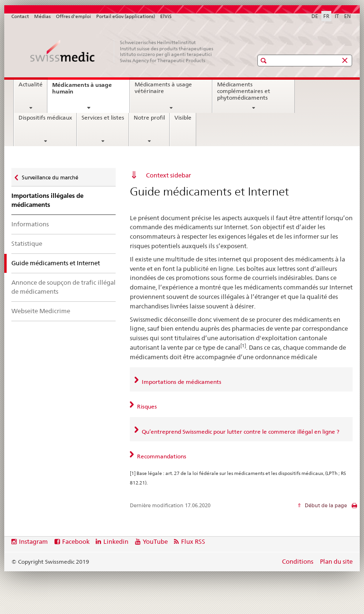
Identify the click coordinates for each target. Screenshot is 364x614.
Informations (30, 224)
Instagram (33, 541)
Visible (183, 118)
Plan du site (336, 561)
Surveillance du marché (50, 175)
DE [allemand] (315, 16)
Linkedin (116, 541)
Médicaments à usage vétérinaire (163, 88)
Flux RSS (193, 541)
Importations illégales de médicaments (47, 200)
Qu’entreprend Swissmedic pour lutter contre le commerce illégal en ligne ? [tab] (240, 432)
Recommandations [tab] (161, 456)
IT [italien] (337, 16)
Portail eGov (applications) (126, 16)
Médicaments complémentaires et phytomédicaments (244, 91)
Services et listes (103, 118)
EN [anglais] (347, 16)
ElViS (166, 16)
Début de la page (325, 505)
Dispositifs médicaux (45, 118)
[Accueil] (123, 51)
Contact (20, 16)
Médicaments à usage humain (82, 91)
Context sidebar (168, 175)
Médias (42, 16)
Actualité (31, 84)
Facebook (76, 541)
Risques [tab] (146, 406)
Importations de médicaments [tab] (181, 382)
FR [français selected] (326, 16)
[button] (265, 60)
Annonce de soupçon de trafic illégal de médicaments (64, 287)
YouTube (155, 541)
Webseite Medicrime (41, 311)
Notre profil (149, 118)
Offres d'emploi (73, 16)
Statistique (27, 243)
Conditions (298, 561)
